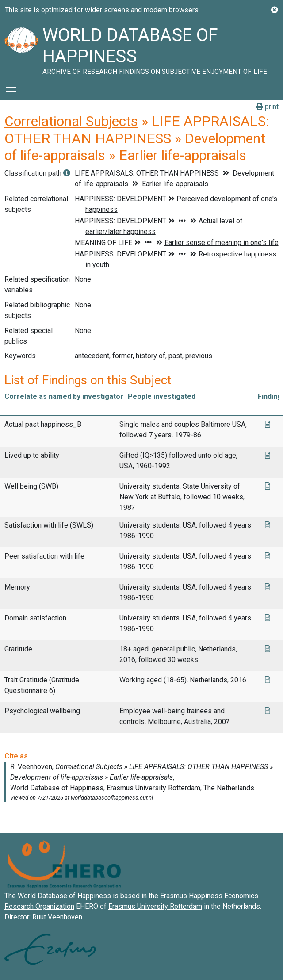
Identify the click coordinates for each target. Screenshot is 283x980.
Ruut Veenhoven (57, 917)
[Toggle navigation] (11, 88)
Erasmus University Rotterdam (155, 906)
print (267, 107)
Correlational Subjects (71, 121)
